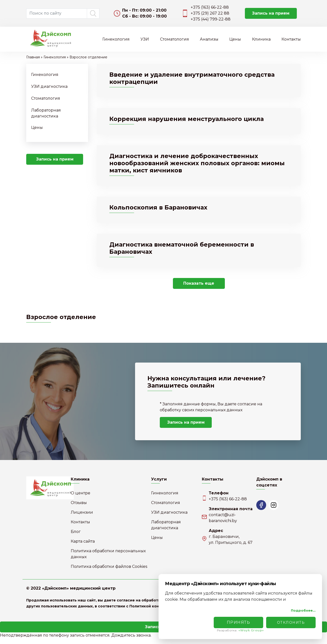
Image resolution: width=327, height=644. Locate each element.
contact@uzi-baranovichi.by (223, 523)
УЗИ (145, 39)
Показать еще (199, 289)
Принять (239, 622)
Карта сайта (83, 547)
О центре (81, 499)
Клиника (261, 39)
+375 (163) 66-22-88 (210, 7)
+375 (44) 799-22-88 (211, 19)
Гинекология (116, 39)
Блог (76, 537)
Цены (235, 39)
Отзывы (79, 508)
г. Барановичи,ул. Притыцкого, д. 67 (231, 545)
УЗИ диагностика (49, 86)
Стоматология (175, 39)
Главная (33, 57)
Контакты (291, 39)
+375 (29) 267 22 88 (210, 13)
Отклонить (291, 622)
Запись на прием (271, 13)
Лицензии (82, 518)
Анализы (209, 39)
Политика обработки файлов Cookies (109, 572)
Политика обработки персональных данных (108, 560)
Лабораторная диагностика (166, 531)
